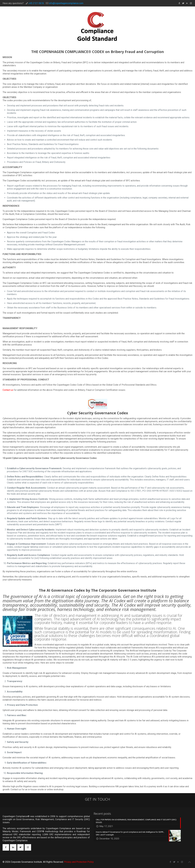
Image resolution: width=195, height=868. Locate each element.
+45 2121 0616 (36, 3)
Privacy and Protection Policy (79, 862)
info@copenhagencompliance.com (66, 3)
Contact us (8, 390)
